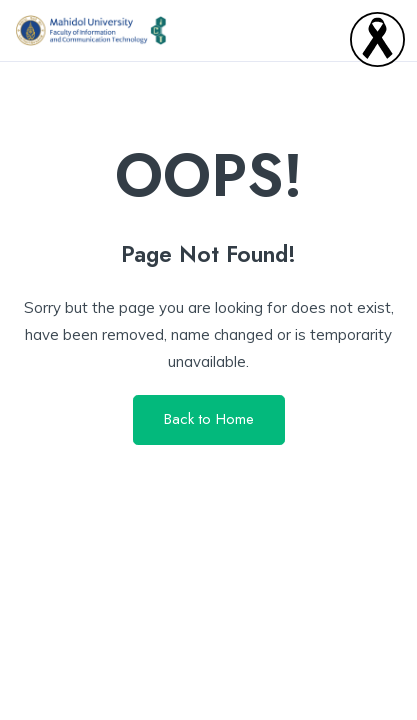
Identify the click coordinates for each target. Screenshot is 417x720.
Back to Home (209, 419)
